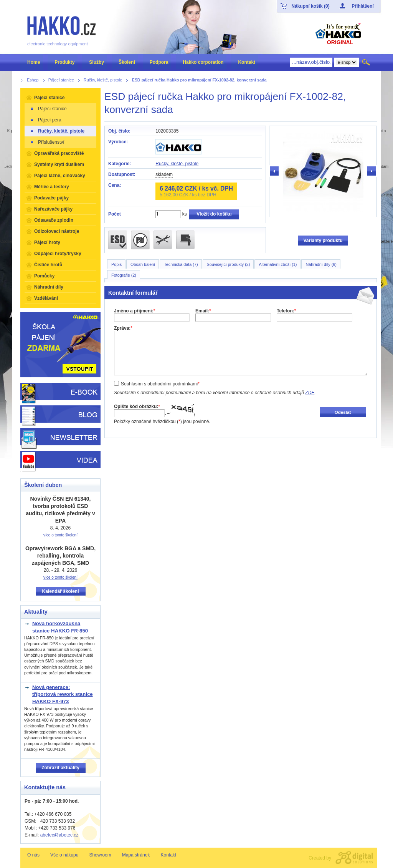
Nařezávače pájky (53, 209)
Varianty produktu (323, 241)
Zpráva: (123, 328)
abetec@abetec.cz (59, 835)
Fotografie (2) (124, 275)
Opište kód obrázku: (137, 407)
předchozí (275, 171)
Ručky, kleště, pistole (177, 164)
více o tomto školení (60, 535)
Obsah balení (143, 264)
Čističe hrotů (48, 265)
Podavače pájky (51, 198)
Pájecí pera (45, 120)
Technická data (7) (181, 264)
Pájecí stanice (49, 98)
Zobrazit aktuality (60, 768)
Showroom (100, 855)
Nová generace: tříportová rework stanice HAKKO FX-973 (63, 694)
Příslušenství (47, 142)
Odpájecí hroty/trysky (58, 254)
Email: (203, 311)
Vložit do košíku (214, 214)
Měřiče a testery (52, 187)
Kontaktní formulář (133, 293)
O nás (33, 855)
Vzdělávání (46, 298)
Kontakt (168, 855)
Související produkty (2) (229, 264)
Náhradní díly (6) (321, 264)
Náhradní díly (49, 287)
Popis (116, 264)
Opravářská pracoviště (59, 153)
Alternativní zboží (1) (278, 264)
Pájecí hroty (47, 242)
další (371, 171)
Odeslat (343, 412)
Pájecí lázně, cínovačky (60, 176)
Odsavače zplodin (54, 220)
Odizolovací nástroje (57, 231)
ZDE (310, 393)
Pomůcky (44, 276)
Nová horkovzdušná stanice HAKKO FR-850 (60, 627)
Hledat (367, 62)
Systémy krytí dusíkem (59, 164)
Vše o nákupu (64, 855)
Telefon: (286, 311)
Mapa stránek (136, 855)
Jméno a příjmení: (135, 311)
